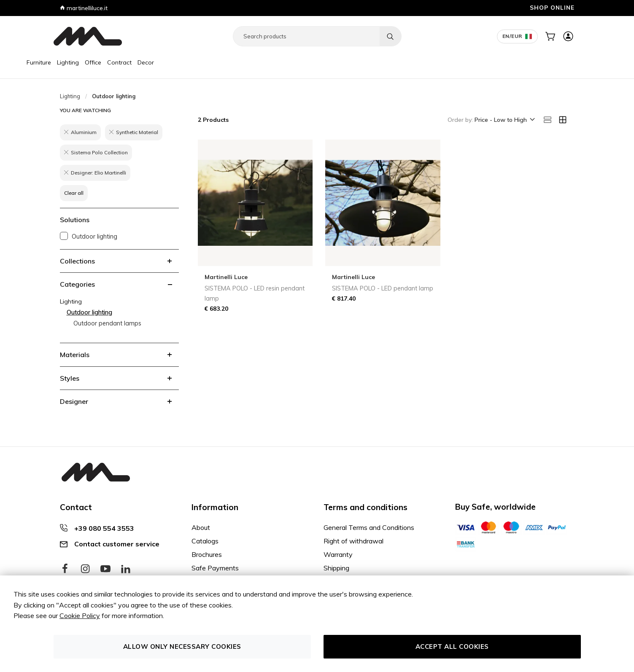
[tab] (120, 261)
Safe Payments (215, 568)
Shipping (336, 568)
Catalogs (205, 541)
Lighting (98, 62)
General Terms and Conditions (369, 527)
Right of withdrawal (353, 541)
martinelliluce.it (84, 8)
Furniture (69, 62)
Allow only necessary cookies (182, 646)
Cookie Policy (80, 616)
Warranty (338, 554)
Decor (176, 62)
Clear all (74, 193)
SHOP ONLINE (552, 7)
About (201, 527)
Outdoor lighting (94, 237)
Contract (149, 62)
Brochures (207, 554)
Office (123, 62)
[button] (504, 120)
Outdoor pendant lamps (107, 323)
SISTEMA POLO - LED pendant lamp (383, 288)
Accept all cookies (452, 646)
